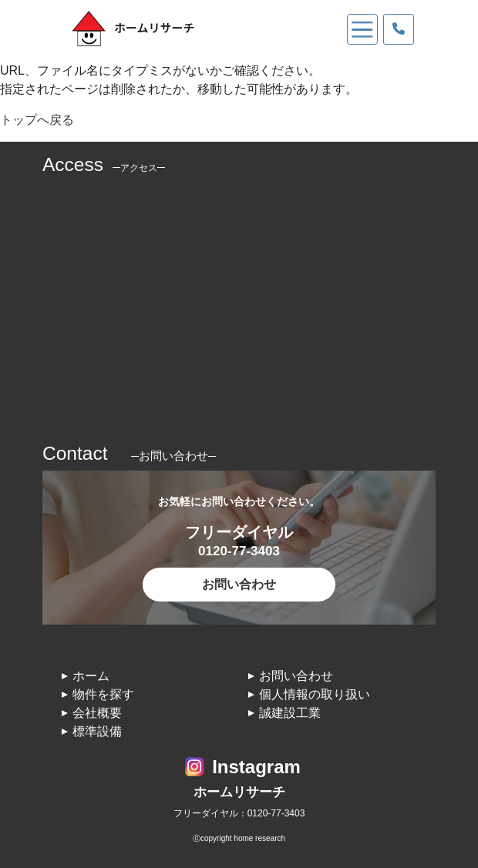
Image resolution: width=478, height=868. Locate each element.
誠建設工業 (290, 713)
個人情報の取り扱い (315, 694)
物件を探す (103, 694)
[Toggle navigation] (362, 29)
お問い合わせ (239, 584)
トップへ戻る (37, 120)
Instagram (256, 767)
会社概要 (97, 713)
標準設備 (97, 731)
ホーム (91, 676)
